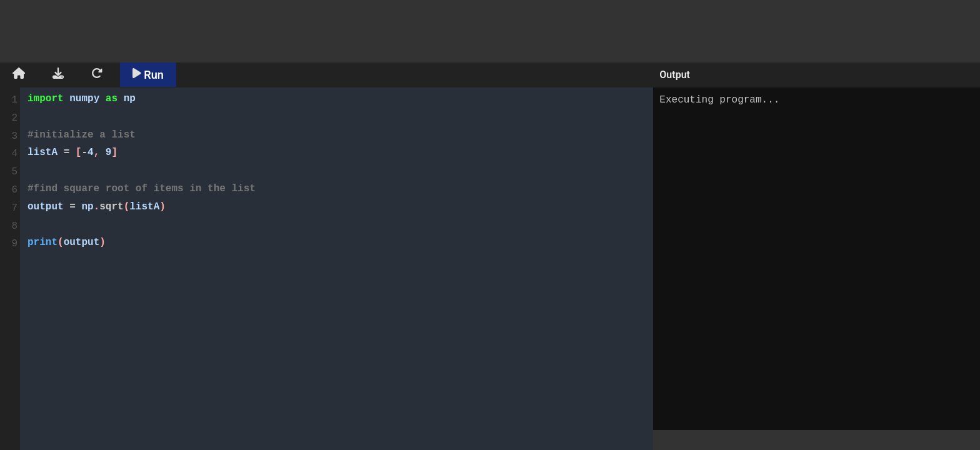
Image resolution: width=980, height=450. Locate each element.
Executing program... (817, 259)
